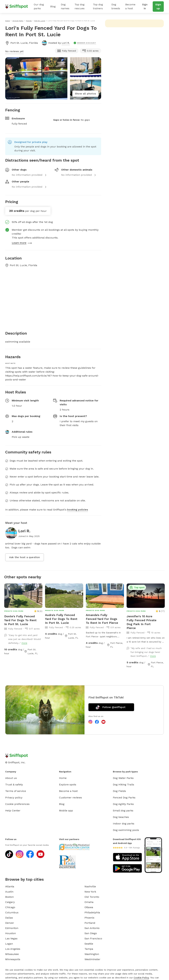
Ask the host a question (25, 557)
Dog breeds (116, 6)
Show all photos (85, 94)
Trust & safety (14, 785)
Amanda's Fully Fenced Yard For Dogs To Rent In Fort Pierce (102, 619)
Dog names (65, 6)
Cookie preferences (17, 804)
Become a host (130, 6)
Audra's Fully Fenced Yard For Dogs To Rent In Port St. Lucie (61, 619)
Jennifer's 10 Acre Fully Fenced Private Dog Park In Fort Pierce (142, 622)
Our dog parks (39, 6)
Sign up (158, 6)
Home (63, 778)
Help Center (13, 811)
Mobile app (66, 811)
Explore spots (68, 785)
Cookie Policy (141, 978)
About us (11, 778)
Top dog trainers (98, 6)
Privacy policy (14, 798)
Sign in (145, 6)
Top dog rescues (80, 6)
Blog (53, 6)
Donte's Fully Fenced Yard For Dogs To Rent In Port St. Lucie (20, 620)
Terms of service (16, 791)
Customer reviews (70, 798)
